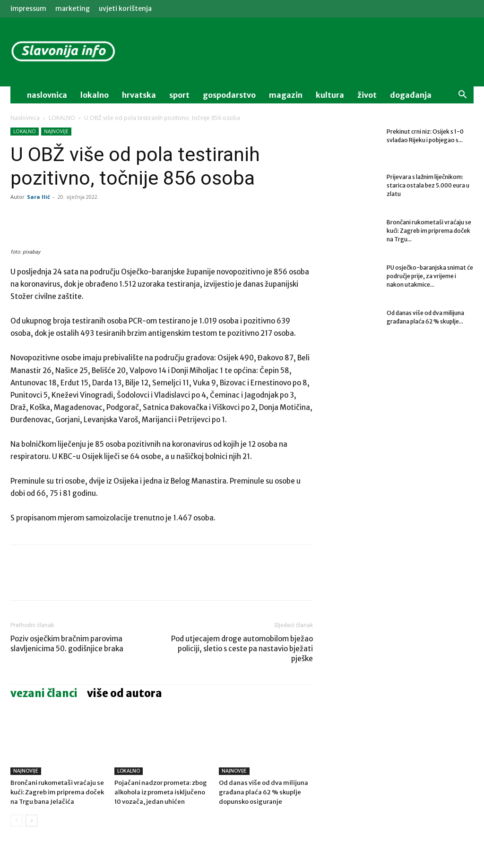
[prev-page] (16, 821)
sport (179, 95)
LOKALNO (62, 118)
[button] (462, 96)
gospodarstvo (229, 95)
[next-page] (31, 821)
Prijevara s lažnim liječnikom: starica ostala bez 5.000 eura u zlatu (428, 185)
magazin (286, 95)
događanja (411, 95)
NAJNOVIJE (56, 131)
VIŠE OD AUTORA (125, 693)
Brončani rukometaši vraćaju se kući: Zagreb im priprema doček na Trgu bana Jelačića (57, 792)
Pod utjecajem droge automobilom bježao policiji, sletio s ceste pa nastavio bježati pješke (242, 649)
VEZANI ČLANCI (44, 693)
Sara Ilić (39, 197)
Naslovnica (25, 118)
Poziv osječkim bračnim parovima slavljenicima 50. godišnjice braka (67, 644)
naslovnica (47, 95)
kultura (330, 95)
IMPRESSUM (28, 9)
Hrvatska (139, 95)
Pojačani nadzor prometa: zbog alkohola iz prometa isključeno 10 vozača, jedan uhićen (161, 792)
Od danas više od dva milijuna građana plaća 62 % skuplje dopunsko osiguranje (264, 792)
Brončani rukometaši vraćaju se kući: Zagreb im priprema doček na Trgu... (429, 231)
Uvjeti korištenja (125, 9)
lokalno (95, 95)
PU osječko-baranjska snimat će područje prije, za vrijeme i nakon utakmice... (430, 276)
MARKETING (73, 9)
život (367, 95)
